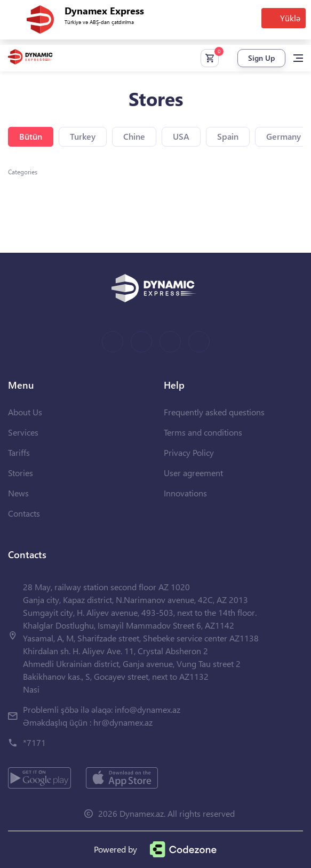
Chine (134, 136)
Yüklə (290, 18)
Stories (21, 473)
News (18, 493)
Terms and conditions (203, 432)
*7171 (34, 742)
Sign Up (261, 58)
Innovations (185, 493)
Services (23, 432)
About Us (25, 412)
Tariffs (19, 452)
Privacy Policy (189, 452)
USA (181, 136)
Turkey (83, 136)
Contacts (24, 513)
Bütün (31, 136)
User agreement (193, 473)
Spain (228, 136)
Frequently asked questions (214, 412)
